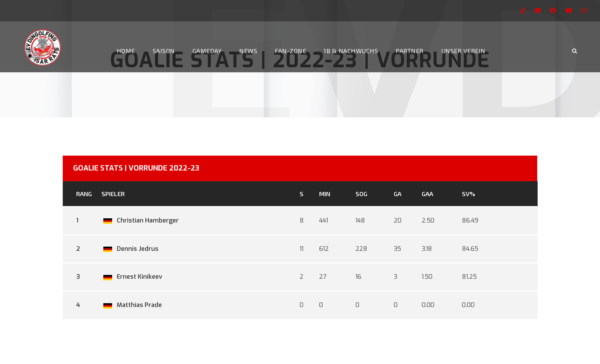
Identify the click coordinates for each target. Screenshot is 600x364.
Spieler (113, 194)
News (248, 51)
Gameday (207, 51)
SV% (469, 194)
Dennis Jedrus (130, 249)
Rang (84, 194)
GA (398, 194)
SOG (361, 194)
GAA (427, 194)
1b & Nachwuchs (351, 51)
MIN (325, 194)
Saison (164, 51)
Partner (410, 51)
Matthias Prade (132, 305)
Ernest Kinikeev (132, 277)
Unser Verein (463, 51)
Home (126, 51)
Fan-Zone (290, 51)
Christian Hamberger (140, 220)
